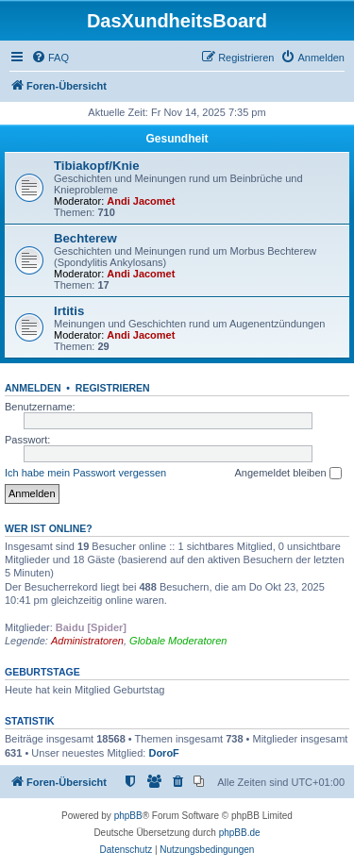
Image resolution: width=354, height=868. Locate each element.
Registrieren (113, 388)
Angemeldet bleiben (287, 474)
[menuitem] (50, 58)
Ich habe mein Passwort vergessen (85, 473)
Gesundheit (177, 139)
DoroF (163, 753)
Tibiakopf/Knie (97, 166)
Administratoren (87, 641)
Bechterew (85, 238)
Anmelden (33, 388)
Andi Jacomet (141, 201)
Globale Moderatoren (178, 641)
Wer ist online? (49, 528)
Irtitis (69, 311)
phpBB (128, 816)
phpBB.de (240, 833)
